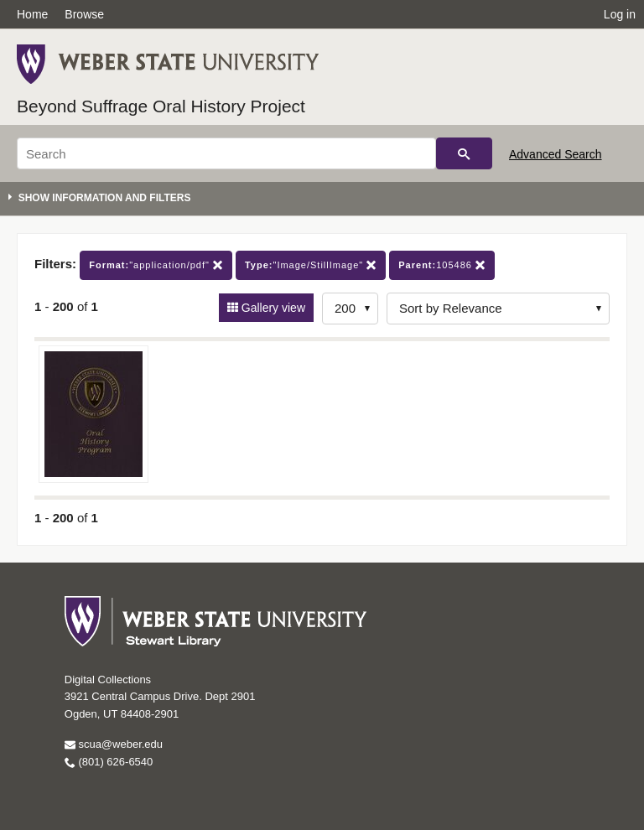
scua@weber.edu (114, 744)
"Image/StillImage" (311, 265)
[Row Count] (350, 309)
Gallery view (272, 308)
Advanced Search (556, 154)
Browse (84, 14)
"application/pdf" (156, 265)
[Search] (226, 153)
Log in (620, 14)
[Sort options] (498, 309)
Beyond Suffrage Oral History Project (161, 106)
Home (32, 14)
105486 (442, 265)
